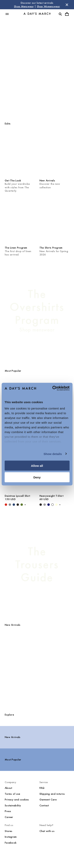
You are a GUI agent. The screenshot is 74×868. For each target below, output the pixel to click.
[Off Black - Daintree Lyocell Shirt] (18, 505)
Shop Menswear (24, 6)
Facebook (11, 843)
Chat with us (47, 831)
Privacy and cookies (17, 800)
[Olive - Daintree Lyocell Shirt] (22, 505)
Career (9, 817)
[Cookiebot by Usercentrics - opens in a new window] (53, 388)
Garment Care (48, 800)
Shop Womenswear (48, 6)
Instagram (11, 837)
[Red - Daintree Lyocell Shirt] (6, 505)
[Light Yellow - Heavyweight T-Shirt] (56, 505)
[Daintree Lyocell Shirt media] (37, 647)
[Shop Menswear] (37, 68)
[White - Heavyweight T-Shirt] (52, 505)
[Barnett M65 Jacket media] (60, 680)
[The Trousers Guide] (37, 564)
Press (8, 811)
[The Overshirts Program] (37, 310)
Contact (44, 805)
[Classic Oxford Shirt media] (37, 680)
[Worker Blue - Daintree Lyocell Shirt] (14, 505)
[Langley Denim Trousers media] (14, 647)
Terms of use (12, 794)
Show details (53, 454)
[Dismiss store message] (67, 5)
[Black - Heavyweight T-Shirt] (41, 505)
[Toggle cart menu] (67, 14)
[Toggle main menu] (7, 14)
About (8, 788)
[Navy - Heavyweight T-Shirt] (49, 505)
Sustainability (13, 805)
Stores (9, 831)
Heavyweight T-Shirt (51, 496)
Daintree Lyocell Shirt (17, 496)
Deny (37, 477)
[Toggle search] (60, 14)
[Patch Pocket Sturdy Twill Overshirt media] (14, 680)
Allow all (37, 466)
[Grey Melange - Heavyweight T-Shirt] (45, 505)
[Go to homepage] (37, 14)
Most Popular (13, 760)
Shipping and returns (52, 794)
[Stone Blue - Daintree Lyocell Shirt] (10, 505)
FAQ (42, 788)
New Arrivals (13, 737)
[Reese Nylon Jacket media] (60, 647)
